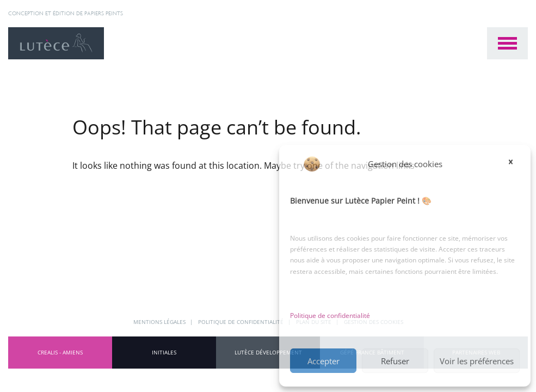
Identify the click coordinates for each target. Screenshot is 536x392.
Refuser (395, 361)
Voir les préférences (477, 361)
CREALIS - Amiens (60, 352)
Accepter (324, 361)
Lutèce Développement (268, 352)
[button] (514, 164)
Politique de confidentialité (330, 316)
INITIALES (164, 352)
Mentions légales (160, 322)
